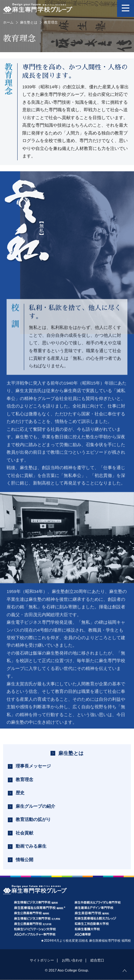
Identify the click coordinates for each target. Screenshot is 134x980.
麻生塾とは (29, 22)
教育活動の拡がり (33, 820)
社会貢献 (24, 833)
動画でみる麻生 (31, 846)
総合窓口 (97, 960)
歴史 (20, 793)
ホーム (8, 22)
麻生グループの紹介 (35, 806)
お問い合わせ (72, 960)
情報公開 (24, 860)
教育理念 (24, 780)
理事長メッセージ (33, 766)
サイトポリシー (42, 960)
